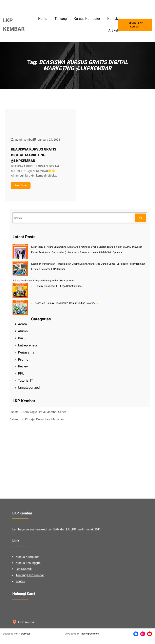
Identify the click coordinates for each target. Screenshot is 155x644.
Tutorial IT (26, 380)
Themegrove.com (90, 634)
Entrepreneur (28, 345)
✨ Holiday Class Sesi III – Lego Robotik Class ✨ (58, 286)
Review (23, 366)
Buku (22, 338)
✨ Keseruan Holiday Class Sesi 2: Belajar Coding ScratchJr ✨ (66, 303)
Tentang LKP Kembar (30, 613)
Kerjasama (26, 352)
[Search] (140, 218)
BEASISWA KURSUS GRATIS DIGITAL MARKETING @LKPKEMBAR (34, 155)
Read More (21, 185)
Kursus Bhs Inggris (28, 601)
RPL (21, 373)
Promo (23, 359)
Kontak (20, 620)
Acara (22, 324)
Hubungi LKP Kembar (135, 25)
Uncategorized (29, 388)
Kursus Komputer (27, 595)
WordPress (24, 634)
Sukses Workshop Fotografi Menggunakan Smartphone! (43, 281)
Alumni (23, 331)
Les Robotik (24, 607)
